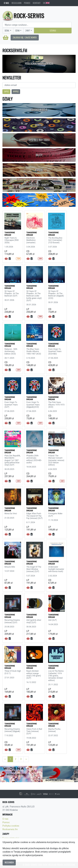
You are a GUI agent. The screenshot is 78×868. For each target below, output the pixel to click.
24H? (28, 30)
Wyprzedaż (39, 200)
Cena (17, 30)
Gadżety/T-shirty (39, 185)
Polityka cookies (11, 826)
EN (46, 3)
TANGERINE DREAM (10, 234)
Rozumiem (9, 862)
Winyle (39, 125)
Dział (7, 30)
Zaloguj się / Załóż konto (25, 37)
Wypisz (16, 91)
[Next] (26, 759)
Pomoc (27, 3)
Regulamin (16, 3)
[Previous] (5, 759)
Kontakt (37, 3)
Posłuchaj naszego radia (39, 64)
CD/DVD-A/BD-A (39, 110)
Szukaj (53, 30)
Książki (39, 170)
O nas (6, 3)
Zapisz (6, 91)
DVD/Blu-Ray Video (39, 140)
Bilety (39, 155)
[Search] (37, 25)
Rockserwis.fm (10, 829)
